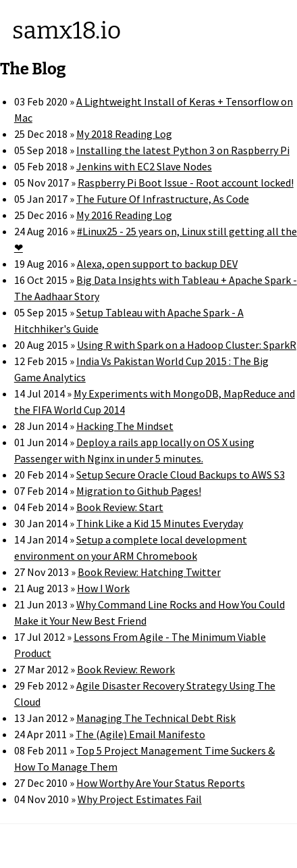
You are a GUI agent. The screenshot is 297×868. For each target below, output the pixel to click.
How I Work (103, 588)
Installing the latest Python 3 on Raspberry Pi (183, 150)
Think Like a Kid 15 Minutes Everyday (160, 523)
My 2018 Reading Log (124, 134)
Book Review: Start (120, 507)
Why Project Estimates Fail (140, 799)
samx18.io (66, 30)
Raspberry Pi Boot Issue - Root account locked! (186, 183)
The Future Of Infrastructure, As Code (163, 199)
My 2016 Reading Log (124, 215)
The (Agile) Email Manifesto (140, 734)
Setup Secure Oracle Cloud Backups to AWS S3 (181, 475)
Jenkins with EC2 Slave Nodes (144, 166)
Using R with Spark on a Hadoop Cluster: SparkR (187, 345)
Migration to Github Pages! (139, 491)
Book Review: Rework (126, 669)
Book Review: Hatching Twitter (149, 572)
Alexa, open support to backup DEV (157, 264)
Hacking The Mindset (125, 426)
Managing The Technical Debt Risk (156, 718)
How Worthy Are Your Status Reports (161, 783)
